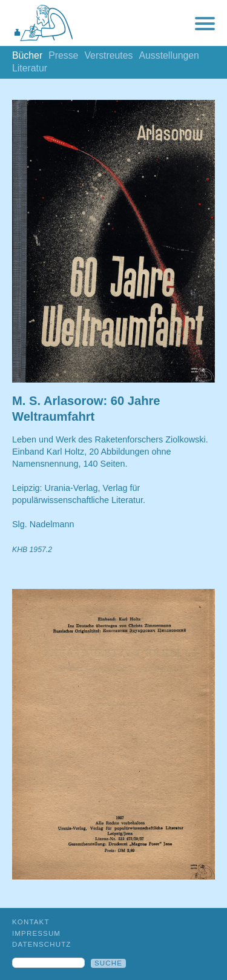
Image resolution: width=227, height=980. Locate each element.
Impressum (36, 933)
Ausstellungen (169, 55)
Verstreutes (108, 55)
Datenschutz (42, 944)
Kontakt (31, 922)
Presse (63, 55)
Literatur (30, 68)
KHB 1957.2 (32, 550)
